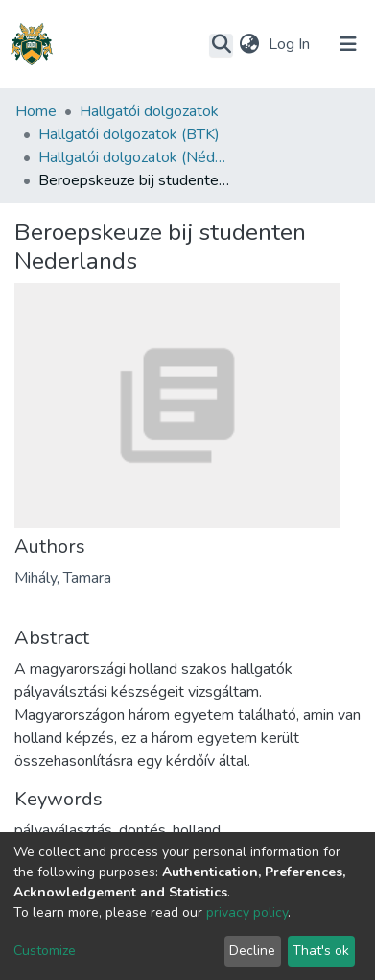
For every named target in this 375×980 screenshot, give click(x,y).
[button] (249, 44)
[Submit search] (221, 45)
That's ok (321, 951)
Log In (291, 44)
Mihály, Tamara (63, 578)
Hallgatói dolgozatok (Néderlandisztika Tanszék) (134, 157)
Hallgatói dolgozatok (149, 111)
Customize (45, 951)
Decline (252, 951)
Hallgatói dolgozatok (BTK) (129, 134)
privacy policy (247, 912)
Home (36, 111)
